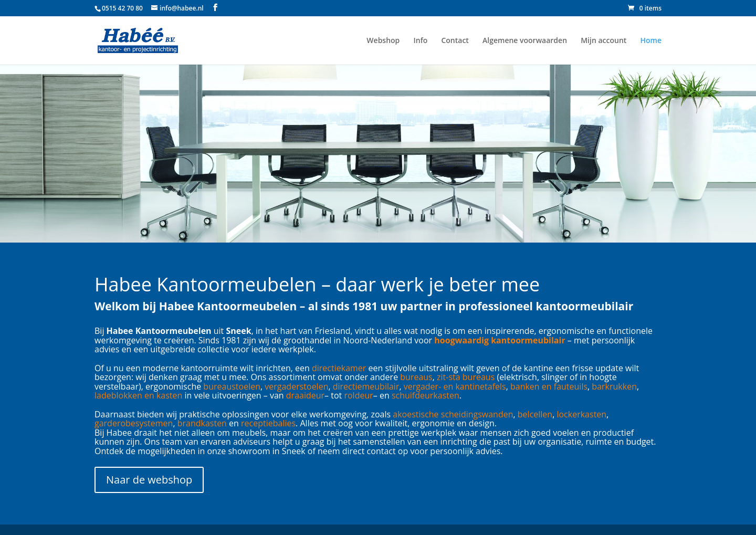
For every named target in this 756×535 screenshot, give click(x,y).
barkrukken (614, 386)
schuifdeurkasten (426, 395)
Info (420, 41)
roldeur (358, 395)
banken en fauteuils (549, 386)
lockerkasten (581, 414)
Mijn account (603, 41)
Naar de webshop (149, 480)
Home (651, 41)
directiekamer (339, 368)
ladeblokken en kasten (138, 395)
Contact (455, 41)
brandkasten (202, 423)
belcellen (535, 414)
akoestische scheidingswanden (453, 414)
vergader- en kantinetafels (455, 386)
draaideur (305, 395)
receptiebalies (268, 423)
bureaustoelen (232, 386)
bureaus (416, 377)
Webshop (383, 41)
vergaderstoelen (296, 386)
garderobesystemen (134, 423)
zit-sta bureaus (466, 377)
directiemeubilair (366, 386)
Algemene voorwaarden (525, 41)
